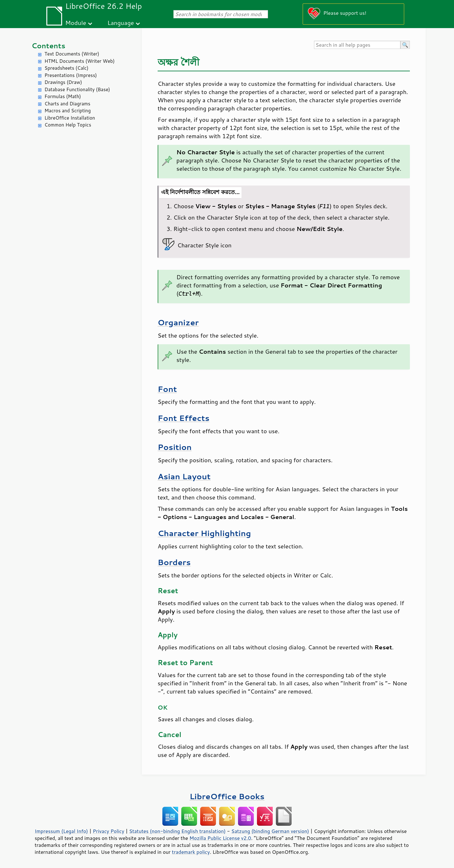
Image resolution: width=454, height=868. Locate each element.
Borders (174, 562)
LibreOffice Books (227, 796)
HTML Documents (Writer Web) (80, 61)
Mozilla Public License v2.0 (220, 838)
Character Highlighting (204, 533)
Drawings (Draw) (63, 82)
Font (167, 389)
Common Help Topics (68, 125)
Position (175, 447)
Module (76, 23)
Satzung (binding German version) (270, 831)
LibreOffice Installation (70, 118)
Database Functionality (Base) (77, 89)
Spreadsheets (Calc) (66, 68)
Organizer (178, 322)
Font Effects (183, 418)
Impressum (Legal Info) (61, 831)
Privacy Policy (108, 831)
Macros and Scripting (68, 111)
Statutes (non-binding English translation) (177, 831)
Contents (48, 46)
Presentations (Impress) (71, 75)
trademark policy (191, 852)
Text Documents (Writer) (72, 54)
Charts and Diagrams (67, 104)
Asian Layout (184, 476)
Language (121, 23)
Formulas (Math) (63, 96)
